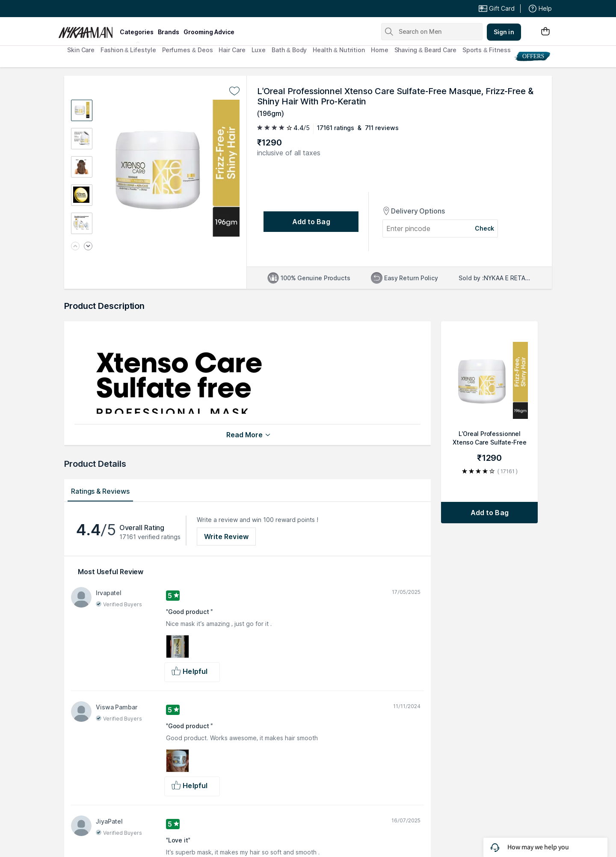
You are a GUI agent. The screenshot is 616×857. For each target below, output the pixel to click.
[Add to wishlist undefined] (234, 91)
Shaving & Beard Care (425, 50)
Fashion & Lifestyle (128, 50)
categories (137, 32)
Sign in (504, 32)
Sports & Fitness (487, 50)
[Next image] (88, 247)
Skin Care (81, 50)
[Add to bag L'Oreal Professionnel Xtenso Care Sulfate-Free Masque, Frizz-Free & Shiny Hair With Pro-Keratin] (489, 513)
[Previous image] (75, 247)
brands (169, 32)
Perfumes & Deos (188, 50)
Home (380, 50)
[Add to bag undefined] (311, 222)
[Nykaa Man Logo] (88, 30)
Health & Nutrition (339, 50)
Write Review (226, 537)
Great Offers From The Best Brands (121, 9)
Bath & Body (289, 50)
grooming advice (209, 32)
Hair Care (232, 50)
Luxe (259, 50)
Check (485, 228)
